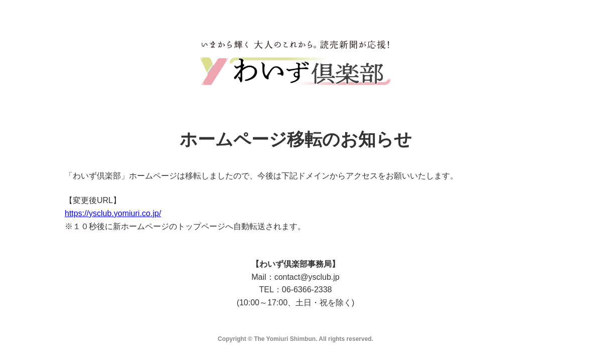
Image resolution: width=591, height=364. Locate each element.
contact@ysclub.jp (307, 277)
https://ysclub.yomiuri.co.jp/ (113, 213)
